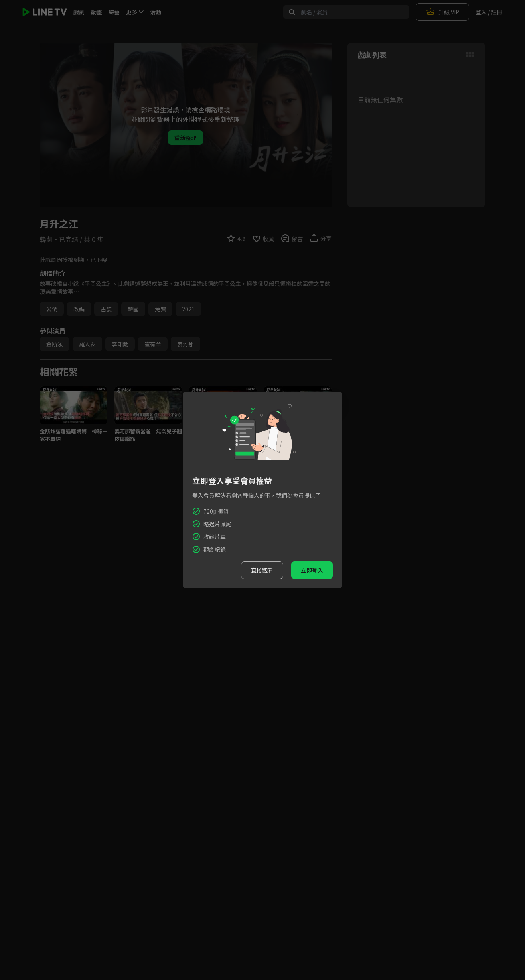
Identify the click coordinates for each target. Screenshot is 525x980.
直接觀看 (262, 570)
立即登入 (312, 570)
